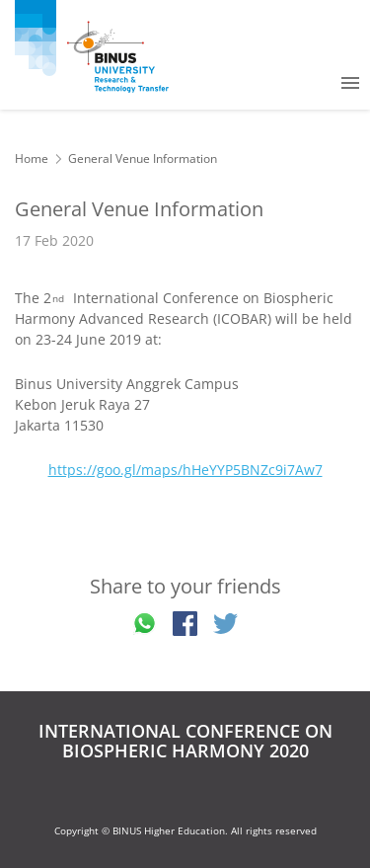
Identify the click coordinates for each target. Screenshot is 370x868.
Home (32, 158)
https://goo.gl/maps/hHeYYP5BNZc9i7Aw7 (185, 470)
